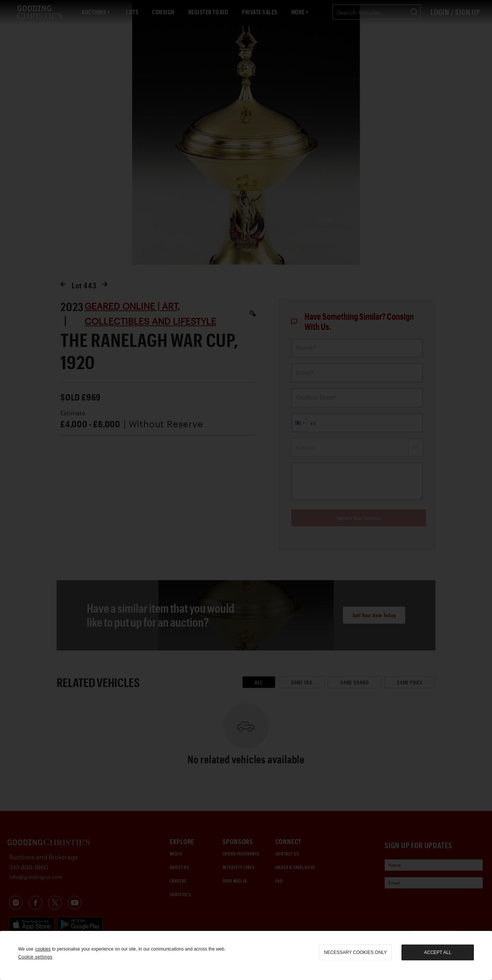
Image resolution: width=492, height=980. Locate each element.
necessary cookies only (356, 952)
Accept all (438, 952)
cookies (43, 949)
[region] (246, 955)
